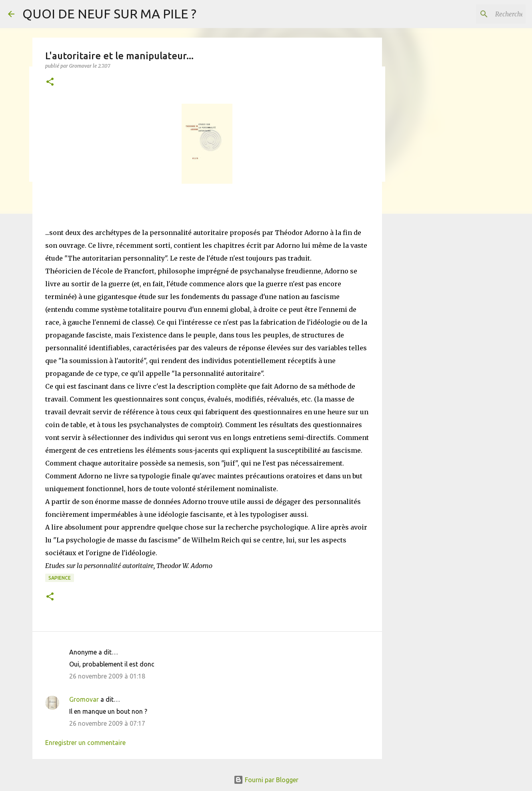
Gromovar (84, 699)
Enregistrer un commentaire (85, 743)
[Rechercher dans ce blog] (484, 14)
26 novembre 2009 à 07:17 (107, 723)
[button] (50, 82)
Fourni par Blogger (266, 780)
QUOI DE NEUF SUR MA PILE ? (109, 14)
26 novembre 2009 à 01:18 (107, 676)
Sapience (60, 578)
